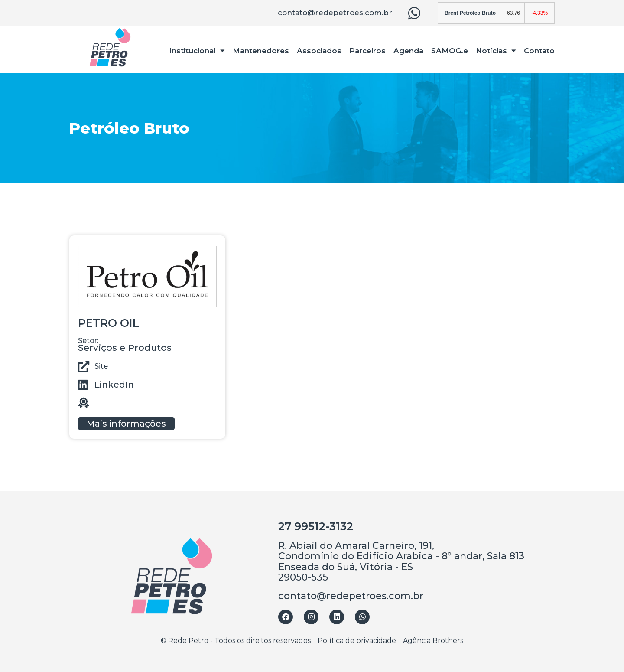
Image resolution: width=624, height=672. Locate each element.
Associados (319, 51)
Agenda (408, 51)
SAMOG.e (450, 51)
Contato (539, 51)
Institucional (197, 51)
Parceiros (367, 51)
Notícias (496, 51)
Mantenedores (261, 51)
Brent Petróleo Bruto (470, 13)
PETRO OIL (109, 323)
